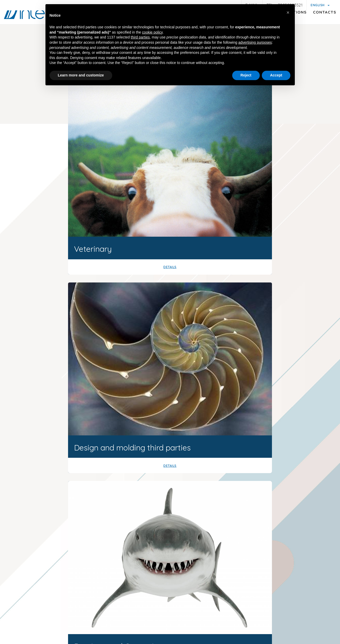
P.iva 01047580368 (189, 603)
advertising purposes (255, 43)
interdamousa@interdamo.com (224, 561)
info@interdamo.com (72, 569)
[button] (288, 12)
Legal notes (52, 620)
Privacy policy (82, 619)
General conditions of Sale (241, 620)
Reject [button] (246, 76)
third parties (140, 38)
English (318, 5)
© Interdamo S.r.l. (149, 603)
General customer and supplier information (140, 620)
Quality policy (285, 620)
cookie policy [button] (152, 33)
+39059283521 (122, 569)
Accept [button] (276, 76)
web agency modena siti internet (170, 636)
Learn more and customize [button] (81, 76)
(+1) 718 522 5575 (287, 561)
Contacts (319, 22)
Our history (214, 299)
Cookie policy (198, 613)
